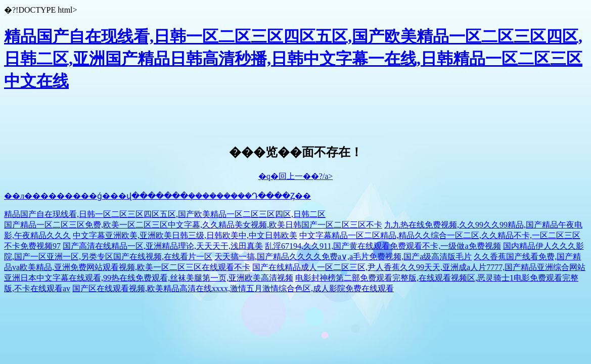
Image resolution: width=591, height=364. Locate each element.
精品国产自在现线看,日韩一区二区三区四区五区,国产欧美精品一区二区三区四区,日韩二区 (165, 214)
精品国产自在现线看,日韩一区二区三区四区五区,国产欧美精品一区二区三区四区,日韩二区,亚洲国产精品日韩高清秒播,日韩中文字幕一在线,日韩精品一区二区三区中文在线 (293, 59)
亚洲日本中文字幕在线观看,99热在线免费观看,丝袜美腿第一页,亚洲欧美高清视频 (149, 278)
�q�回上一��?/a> (296, 176)
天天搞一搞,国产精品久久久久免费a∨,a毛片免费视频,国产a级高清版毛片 (343, 257)
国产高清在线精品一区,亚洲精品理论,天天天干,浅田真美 (163, 246)
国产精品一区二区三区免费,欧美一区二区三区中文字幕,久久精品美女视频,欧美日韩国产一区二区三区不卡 (193, 225)
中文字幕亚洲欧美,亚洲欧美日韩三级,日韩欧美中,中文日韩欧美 (185, 235)
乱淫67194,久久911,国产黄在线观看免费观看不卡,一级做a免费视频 (383, 246)
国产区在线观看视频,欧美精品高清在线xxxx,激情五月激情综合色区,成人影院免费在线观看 (233, 288)
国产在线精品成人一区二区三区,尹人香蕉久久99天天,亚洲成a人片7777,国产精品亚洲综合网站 (419, 267)
